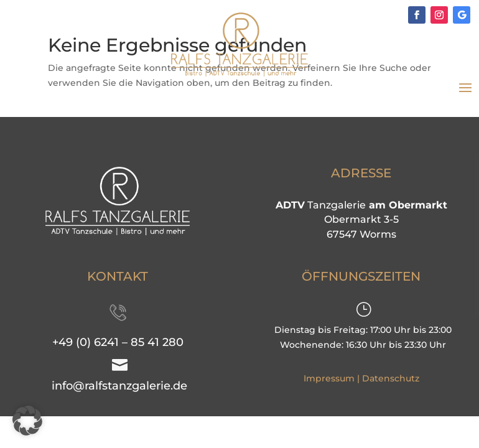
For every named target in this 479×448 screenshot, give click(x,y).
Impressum (329, 378)
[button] (27, 421)
